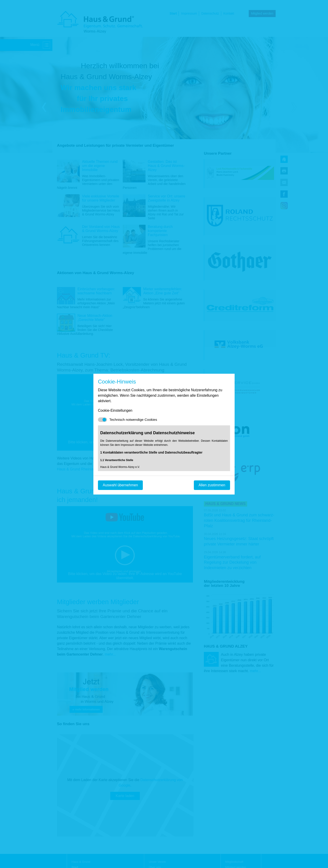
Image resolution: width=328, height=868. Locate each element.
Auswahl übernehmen (120, 485)
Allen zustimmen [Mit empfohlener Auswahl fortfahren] (212, 485)
